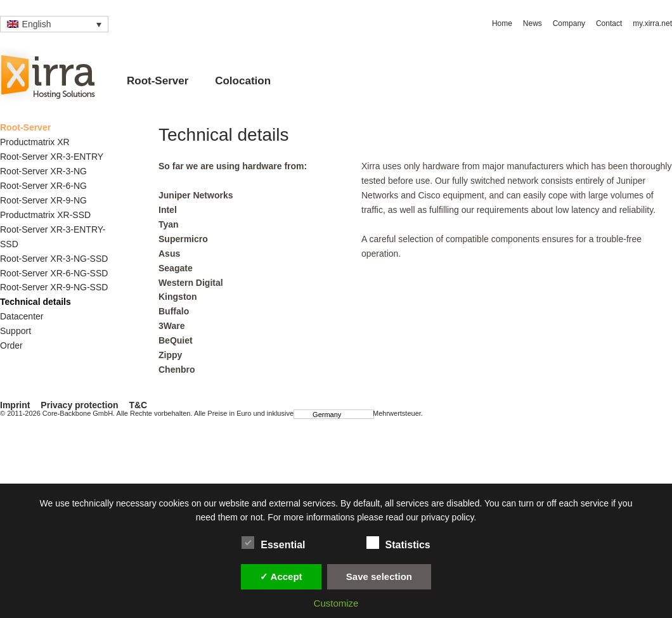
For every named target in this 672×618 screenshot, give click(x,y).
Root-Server (158, 81)
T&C (138, 405)
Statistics (398, 543)
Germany (321, 414)
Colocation (243, 81)
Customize (336, 603)
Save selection (379, 576)
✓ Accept (281, 576)
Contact (609, 23)
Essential (273, 543)
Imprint (15, 405)
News (533, 23)
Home (502, 23)
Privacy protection (79, 405)
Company (569, 23)
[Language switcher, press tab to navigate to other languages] (54, 24)
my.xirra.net (652, 23)
